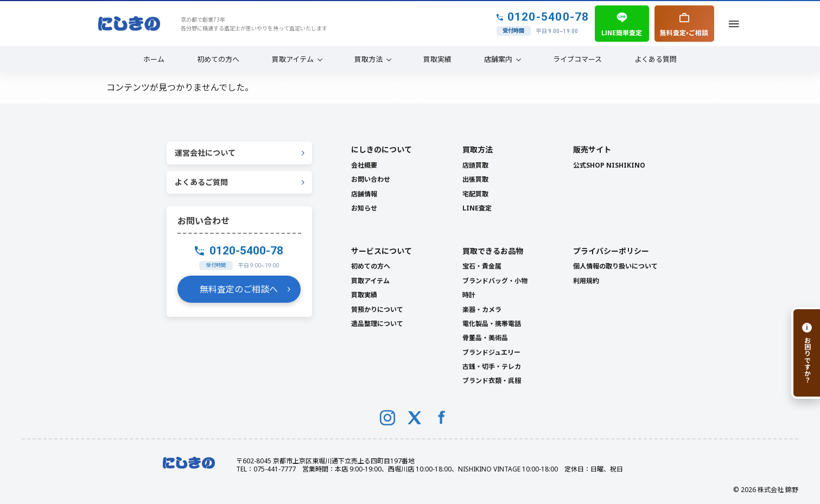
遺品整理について (377, 324)
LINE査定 (477, 208)
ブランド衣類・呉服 (492, 381)
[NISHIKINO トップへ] (129, 24)
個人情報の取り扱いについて (615, 266)
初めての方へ (218, 59)
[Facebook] (442, 418)
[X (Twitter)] (415, 418)
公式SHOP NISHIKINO (609, 165)
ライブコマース (577, 59)
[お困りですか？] (806, 353)
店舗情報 (364, 194)
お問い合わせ (371, 179)
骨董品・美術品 (485, 338)
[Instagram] (387, 418)
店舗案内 (498, 59)
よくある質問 (656, 59)
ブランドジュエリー (491, 352)
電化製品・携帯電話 (492, 324)
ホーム (154, 59)
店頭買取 (475, 165)
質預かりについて (377, 310)
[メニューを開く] (734, 24)
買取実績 (437, 59)
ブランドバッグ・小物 (495, 281)
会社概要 (364, 165)
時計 (469, 295)
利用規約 (586, 281)
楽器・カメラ (482, 310)
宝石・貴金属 (482, 266)
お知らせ (364, 208)
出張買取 (475, 179)
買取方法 (368, 59)
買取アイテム (293, 59)
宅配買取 (475, 194)
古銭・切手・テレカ (492, 366)
